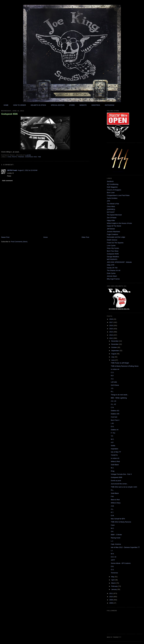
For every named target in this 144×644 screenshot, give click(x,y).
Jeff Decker (111, 229)
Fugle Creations (113, 234)
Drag (113, 471)
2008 (111, 603)
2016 (111, 325)
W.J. (112, 468)
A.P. (112, 442)
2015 (111, 329)
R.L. (112, 392)
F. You (113, 433)
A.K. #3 (113, 401)
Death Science (112, 240)
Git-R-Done (115, 385)
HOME (6, 105)
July (113, 357)
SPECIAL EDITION (58, 105)
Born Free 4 (115, 420)
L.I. (112, 551)
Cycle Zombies (112, 198)
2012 (111, 338)
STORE (72, 105)
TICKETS (114, 455)
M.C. (112, 439)
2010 (111, 597)
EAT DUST (111, 212)
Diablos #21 (115, 411)
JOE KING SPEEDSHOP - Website (119, 262)
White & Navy (116, 503)
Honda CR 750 (112, 268)
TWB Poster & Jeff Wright (120, 363)
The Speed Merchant (114, 215)
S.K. (112, 531)
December (115, 341)
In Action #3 (115, 458)
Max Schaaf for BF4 (118, 519)
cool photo (12, 157)
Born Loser (111, 193)
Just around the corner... (119, 484)
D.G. (112, 427)
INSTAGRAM (109, 105)
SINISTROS (96, 105)
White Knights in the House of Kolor (119, 223)
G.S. (112, 570)
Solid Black (115, 465)
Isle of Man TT (116, 452)
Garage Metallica (113, 257)
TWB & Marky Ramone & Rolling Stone (125, 366)
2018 (111, 319)
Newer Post (5, 237)
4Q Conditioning (113, 184)
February (115, 586)
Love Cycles (111, 246)
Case (113, 525)
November (115, 344)
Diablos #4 (115, 430)
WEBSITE (83, 105)
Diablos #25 (115, 414)
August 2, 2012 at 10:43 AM (28, 170)
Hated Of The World (114, 226)
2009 (111, 600)
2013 (111, 335)
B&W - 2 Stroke (116, 535)
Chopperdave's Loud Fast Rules (118, 195)
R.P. (112, 376)
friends (21, 157)
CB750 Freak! (12, 170)
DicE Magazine (112, 187)
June (113, 360)
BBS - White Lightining (119, 398)
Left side (114, 382)
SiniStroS (110, 181)
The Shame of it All (114, 270)
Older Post (85, 237)
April (113, 580)
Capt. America (116, 544)
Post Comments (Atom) (19, 242)
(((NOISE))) (111, 209)
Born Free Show (113, 251)
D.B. (112, 566)
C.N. (112, 407)
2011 (111, 593)
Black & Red (115, 500)
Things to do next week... (120, 395)
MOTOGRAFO (112, 259)
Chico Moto (111, 206)
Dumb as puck (116, 481)
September (115, 351)
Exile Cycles (111, 273)
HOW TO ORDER (20, 105)
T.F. (112, 436)
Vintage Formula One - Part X (121, 474)
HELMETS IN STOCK (38, 105)
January (114, 589)
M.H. (112, 554)
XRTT (113, 560)
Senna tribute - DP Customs (121, 563)
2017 (111, 322)
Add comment (7, 181)
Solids (113, 446)
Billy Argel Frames (113, 279)
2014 (111, 332)
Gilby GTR (111, 265)
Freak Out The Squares (115, 243)
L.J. (112, 541)
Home (46, 237)
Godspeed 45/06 (113, 254)
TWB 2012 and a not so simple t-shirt (124, 487)
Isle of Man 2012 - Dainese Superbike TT (125, 547)
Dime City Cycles (113, 248)
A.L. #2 (113, 404)
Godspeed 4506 (9, 114)
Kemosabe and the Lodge (116, 237)
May (113, 577)
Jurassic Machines (113, 232)
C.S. (112, 372)
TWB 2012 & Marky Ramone (121, 522)
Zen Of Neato (112, 218)
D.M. (112, 516)
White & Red (115, 461)
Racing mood (116, 538)
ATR (108, 201)
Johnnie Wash (112, 276)
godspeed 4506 (31, 157)
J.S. (112, 388)
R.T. (112, 512)
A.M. (112, 506)
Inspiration (114, 449)
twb (39, 157)
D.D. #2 (113, 557)
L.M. (112, 423)
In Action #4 (115, 369)
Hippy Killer (111, 220)
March (114, 583)
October (114, 347)
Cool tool (114, 417)
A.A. (112, 379)
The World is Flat (113, 204)
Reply (9, 176)
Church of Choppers (114, 190)
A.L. (112, 509)
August (114, 354)
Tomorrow (114, 573)
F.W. (112, 496)
